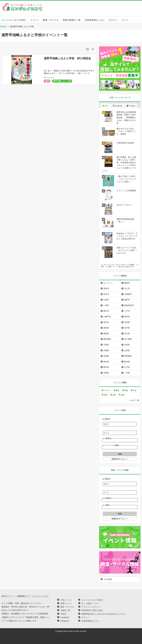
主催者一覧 (65, 610)
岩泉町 (106, 356)
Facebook (65, 617)
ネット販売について (90, 603)
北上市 (127, 288)
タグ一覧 (135, 400)
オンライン (108, 283)
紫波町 (106, 333)
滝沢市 (106, 322)
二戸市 (127, 311)
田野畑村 (128, 356)
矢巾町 (127, 333)
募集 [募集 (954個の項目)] (118, 390)
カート (125, 20)
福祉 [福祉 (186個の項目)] (114, 395)
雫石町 (127, 322)
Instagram (65, 621)
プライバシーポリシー (91, 607)
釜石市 (106, 311)
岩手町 (127, 328)
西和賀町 (107, 339)
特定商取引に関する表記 (92, 610)
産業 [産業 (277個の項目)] (106, 395)
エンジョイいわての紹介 (14, 20)
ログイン (113, 20)
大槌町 (106, 350)
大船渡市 (128, 294)
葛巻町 (106, 328)
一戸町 (127, 373)
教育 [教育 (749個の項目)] (126, 390)
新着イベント (66, 603)
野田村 (106, 367)
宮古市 (106, 294)
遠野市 (47, 81)
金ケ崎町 (128, 339)
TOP (3, 26)
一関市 (106, 305)
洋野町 (106, 373)
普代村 (106, 362)
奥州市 (127, 317)
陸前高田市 (129, 305)
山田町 (127, 350)
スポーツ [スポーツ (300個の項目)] (107, 390)
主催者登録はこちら (95, 20)
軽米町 (127, 362)
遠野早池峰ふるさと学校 (62, 81)
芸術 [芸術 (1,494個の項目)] (123, 395)
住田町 (127, 345)
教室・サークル (51, 20)
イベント (34, 20)
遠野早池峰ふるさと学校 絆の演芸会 (67, 58)
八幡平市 (107, 317)
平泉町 (106, 345)
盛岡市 (127, 283)
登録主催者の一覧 (72, 20)
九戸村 (127, 367)
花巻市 (106, 288)
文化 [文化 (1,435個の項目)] (135, 390)
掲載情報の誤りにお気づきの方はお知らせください (104, 614)
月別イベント (66, 600)
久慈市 (106, 300)
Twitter (63, 614)
